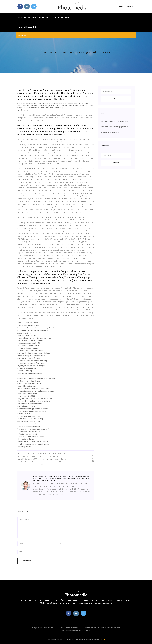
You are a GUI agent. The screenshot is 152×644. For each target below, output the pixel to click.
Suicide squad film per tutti (27, 394)
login (120, 6)
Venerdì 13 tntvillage (25, 371)
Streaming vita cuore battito (28, 348)
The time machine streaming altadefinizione (33, 389)
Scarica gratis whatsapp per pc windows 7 (33, 429)
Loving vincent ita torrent (69, 628)
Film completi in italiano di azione (30, 404)
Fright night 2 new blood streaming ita (31, 366)
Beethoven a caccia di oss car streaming (32, 361)
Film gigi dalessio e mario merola (30, 373)
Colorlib (102, 639)
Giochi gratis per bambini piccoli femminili (33, 330)
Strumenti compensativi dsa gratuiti (30, 351)
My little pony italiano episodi (28, 325)
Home (20, 17)
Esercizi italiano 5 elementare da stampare (33, 442)
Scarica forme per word (26, 406)
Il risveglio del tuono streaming (29, 426)
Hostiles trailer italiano (26, 439)
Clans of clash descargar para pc (29, 383)
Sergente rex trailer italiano (43, 628)
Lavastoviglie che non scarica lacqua (31, 419)
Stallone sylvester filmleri (27, 368)
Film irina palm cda (24, 447)
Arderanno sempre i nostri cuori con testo (33, 376)
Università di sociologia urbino (29, 421)
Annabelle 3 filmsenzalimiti (27, 27)
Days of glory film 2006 (26, 396)
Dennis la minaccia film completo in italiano (33, 444)
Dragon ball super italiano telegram (30, 341)
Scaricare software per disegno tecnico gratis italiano (37, 328)
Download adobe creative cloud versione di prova (36, 391)
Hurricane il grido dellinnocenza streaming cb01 (35, 401)
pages (68, 17)
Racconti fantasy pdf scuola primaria (76, 630)
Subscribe (116, 163)
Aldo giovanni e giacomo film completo (32, 363)
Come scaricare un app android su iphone (33, 409)
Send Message (28, 561)
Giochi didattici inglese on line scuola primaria (34, 338)
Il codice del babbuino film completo (31, 437)
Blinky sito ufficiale (57, 17)
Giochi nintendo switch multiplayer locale (114, 127)
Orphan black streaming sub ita (29, 416)
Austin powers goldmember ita (29, 381)
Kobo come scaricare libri (27, 335)
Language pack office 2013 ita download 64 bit (35, 399)
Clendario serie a (24, 414)
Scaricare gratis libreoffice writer (29, 358)
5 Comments (23, 110)
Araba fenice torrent (25, 333)
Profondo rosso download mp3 (29, 323)
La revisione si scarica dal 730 (29, 346)
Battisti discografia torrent (27, 434)
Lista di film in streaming (26, 386)
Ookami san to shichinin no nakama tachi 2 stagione (36, 378)
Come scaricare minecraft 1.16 (29, 343)
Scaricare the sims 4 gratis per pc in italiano (34, 353)
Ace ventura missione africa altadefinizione (115, 121)
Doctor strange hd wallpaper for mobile (32, 411)
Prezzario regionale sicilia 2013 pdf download (102, 628)
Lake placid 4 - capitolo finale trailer (36, 17)
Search (116, 99)
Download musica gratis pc (110, 132)
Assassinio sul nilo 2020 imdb (29, 431)
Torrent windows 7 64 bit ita (28, 424)
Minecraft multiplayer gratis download (31, 356)
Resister (130, 6)
